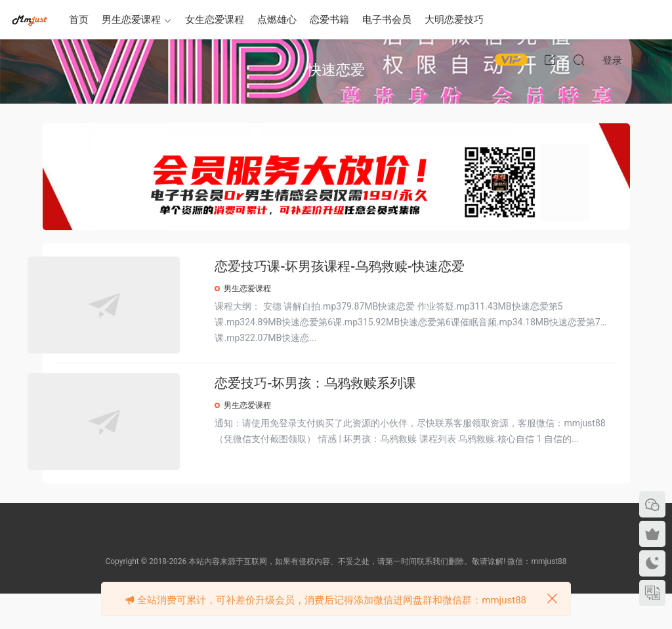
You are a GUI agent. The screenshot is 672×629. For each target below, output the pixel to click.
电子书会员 (387, 20)
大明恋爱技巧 (454, 20)
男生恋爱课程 (131, 20)
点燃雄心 (277, 20)
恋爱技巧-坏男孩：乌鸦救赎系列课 (344, 404)
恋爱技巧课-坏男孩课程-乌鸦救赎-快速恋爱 (367, 266)
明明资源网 (30, 20)
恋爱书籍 (329, 20)
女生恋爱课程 (215, 20)
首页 (79, 20)
